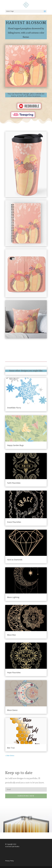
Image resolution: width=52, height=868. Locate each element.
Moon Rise (11, 635)
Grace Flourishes (14, 522)
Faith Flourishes (14, 483)
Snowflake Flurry (14, 408)
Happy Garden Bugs (15, 445)
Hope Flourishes (14, 672)
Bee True (11, 748)
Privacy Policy (9, 861)
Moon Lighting (13, 597)
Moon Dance (12, 710)
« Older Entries (10, 756)
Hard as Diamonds (15, 560)
